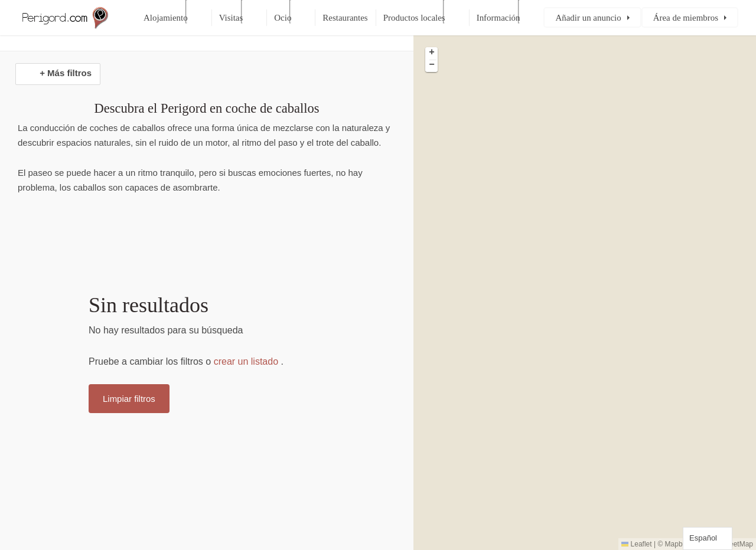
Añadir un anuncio (588, 18)
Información (498, 18)
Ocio (283, 18)
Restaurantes (345, 18)
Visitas (231, 18)
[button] (431, 53)
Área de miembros (686, 18)
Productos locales (414, 18)
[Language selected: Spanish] (708, 538)
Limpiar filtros (129, 399)
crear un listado (246, 361)
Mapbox (678, 544)
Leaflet (636, 544)
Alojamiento (166, 18)
